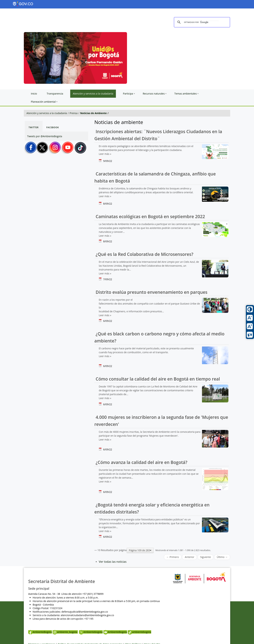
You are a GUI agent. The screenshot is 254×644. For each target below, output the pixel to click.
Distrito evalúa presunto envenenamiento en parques (151, 292)
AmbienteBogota (40, 632)
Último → (222, 557)
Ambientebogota (91, 632)
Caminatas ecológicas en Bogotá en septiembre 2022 (150, 216)
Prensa (74, 113)
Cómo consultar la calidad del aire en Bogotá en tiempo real (157, 379)
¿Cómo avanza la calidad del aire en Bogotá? (141, 462)
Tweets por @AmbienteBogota (45, 136)
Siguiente (205, 557)
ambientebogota (139, 632)
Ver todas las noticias (113, 562)
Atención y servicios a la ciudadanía (47, 113)
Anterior (189, 557)
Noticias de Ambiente (93, 113)
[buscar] (201, 22)
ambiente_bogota (65, 632)
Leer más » (105, 154)
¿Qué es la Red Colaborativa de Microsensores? (144, 254)
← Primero (173, 557)
